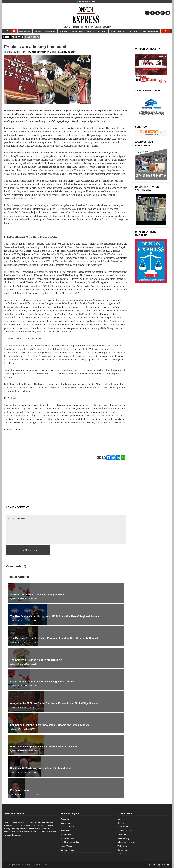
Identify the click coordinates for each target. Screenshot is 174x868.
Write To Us (122, 846)
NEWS (38, 31)
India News (65, 831)
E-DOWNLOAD (118, 31)
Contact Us (122, 850)
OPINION (102, 31)
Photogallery (150, 31)
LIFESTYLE (77, 31)
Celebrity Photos (68, 850)
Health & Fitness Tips (70, 842)
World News (66, 834)
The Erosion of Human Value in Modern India (36, 660)
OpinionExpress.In (15, 52)
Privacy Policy (123, 838)
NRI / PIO (133, 31)
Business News (67, 827)
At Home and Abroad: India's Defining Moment (37, 595)
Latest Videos (67, 846)
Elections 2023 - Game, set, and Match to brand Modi (41, 768)
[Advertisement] (66, 483)
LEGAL (90, 31)
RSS (119, 854)
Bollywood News (68, 838)
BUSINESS (50, 31)
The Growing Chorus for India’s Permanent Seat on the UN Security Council (54, 638)
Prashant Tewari (20, 790)
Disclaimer (122, 834)
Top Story (65, 819)
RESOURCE (25, 31)
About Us (121, 819)
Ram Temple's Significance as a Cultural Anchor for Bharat (44, 747)
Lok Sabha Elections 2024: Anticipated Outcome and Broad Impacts (50, 725)
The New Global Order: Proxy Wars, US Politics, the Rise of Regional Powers (55, 616)
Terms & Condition (125, 831)
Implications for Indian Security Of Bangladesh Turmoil (42, 682)
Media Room (123, 827)
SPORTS (64, 31)
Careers (121, 823)
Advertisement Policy (126, 842)
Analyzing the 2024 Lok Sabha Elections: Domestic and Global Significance (54, 703)
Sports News (66, 823)
